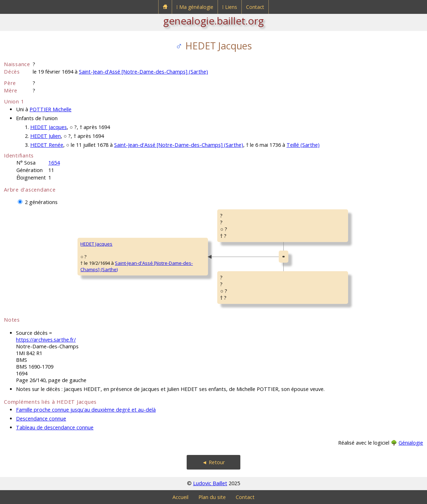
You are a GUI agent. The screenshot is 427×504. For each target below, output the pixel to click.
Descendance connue (41, 419)
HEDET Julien (46, 136)
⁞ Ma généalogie (195, 7)
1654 (54, 163)
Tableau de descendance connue (55, 427)
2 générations (41, 202)
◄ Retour (213, 462)
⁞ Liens (230, 7)
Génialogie (411, 443)
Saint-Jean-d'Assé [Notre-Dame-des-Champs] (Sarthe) (143, 72)
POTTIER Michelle (50, 109)
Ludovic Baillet (210, 483)
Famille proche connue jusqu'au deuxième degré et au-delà (86, 410)
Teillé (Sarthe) (303, 145)
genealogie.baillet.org (213, 21)
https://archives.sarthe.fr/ (46, 340)
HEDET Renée (47, 145)
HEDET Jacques (49, 127)
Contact (255, 7)
